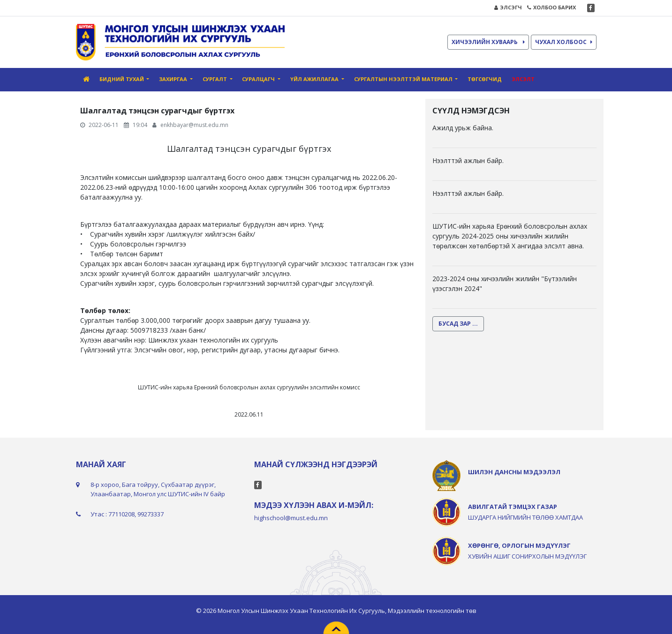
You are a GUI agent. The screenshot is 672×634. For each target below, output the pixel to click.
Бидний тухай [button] (122, 79)
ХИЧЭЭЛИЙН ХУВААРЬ (488, 42)
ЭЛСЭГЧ (508, 7)
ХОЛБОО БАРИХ (551, 7)
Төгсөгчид (485, 79)
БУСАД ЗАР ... (458, 324)
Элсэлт (523, 79)
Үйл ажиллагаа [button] (315, 79)
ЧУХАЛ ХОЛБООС (564, 42)
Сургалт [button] (215, 79)
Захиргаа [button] (174, 79)
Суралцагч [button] (259, 79)
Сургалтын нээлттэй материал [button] (404, 79)
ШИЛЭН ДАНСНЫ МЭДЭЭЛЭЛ (514, 472)
